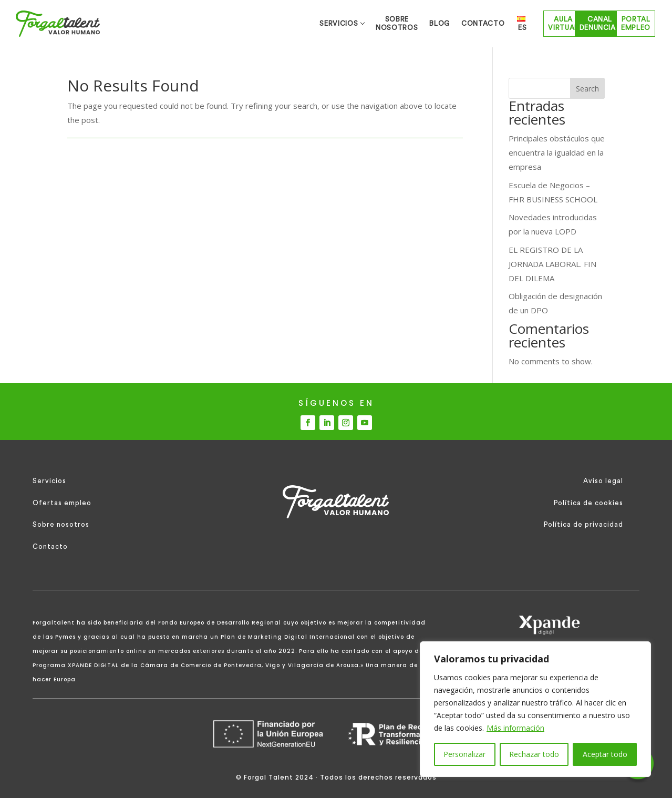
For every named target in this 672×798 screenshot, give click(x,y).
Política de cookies (588, 503)
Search (587, 89)
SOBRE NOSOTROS (246, 23)
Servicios (49, 481)
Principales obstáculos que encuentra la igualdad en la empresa (557, 152)
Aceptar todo (605, 754)
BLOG (309, 23)
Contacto (50, 546)
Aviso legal (603, 481)
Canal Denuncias (544, 23)
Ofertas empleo (62, 503)
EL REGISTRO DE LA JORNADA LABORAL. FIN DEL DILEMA (552, 264)
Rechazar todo (534, 754)
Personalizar (464, 754)
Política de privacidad (583, 524)
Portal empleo (616, 23)
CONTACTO (360, 23)
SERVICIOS (167, 23)
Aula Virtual (476, 23)
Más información (515, 728)
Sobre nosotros (61, 524)
